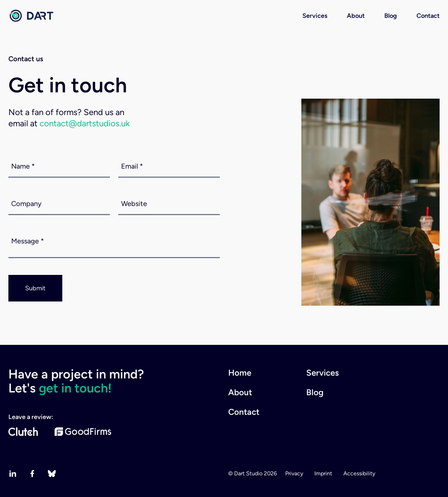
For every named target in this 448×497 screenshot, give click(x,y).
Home (240, 373)
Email (132, 166)
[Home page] (31, 16)
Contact (428, 16)
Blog (391, 16)
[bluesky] (52, 474)
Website (134, 204)
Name (23, 166)
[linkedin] (13, 474)
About (356, 16)
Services (315, 16)
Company (26, 204)
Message (28, 241)
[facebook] (32, 474)
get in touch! (75, 388)
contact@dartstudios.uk (85, 123)
